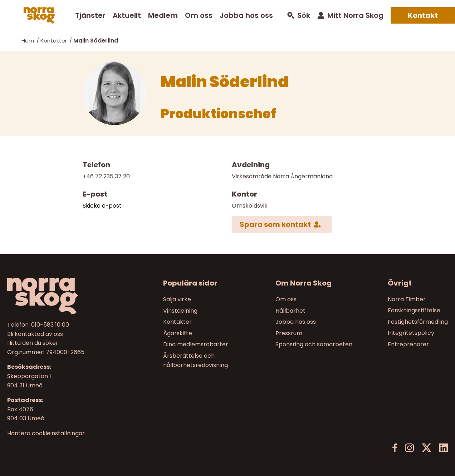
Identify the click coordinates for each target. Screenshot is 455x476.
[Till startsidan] (59, 296)
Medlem (163, 15)
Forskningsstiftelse (414, 310)
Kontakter (54, 41)
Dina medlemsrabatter (196, 344)
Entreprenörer (408, 344)
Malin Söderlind (96, 41)
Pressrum (289, 333)
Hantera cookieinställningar (46, 433)
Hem (28, 41)
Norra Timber (407, 299)
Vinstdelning (180, 310)
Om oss (199, 15)
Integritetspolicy (411, 333)
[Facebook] (395, 448)
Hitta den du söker (33, 343)
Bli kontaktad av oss (35, 334)
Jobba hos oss (246, 15)
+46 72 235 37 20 (106, 176)
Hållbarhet (290, 310)
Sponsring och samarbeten (314, 344)
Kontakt (423, 15)
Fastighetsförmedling (418, 322)
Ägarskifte (178, 333)
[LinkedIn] (443, 448)
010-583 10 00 (50, 325)
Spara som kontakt (275, 224)
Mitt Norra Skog (355, 15)
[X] (427, 448)
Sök (304, 16)
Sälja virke (177, 299)
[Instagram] (409, 448)
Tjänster (90, 15)
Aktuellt (127, 15)
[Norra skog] (39, 15)
